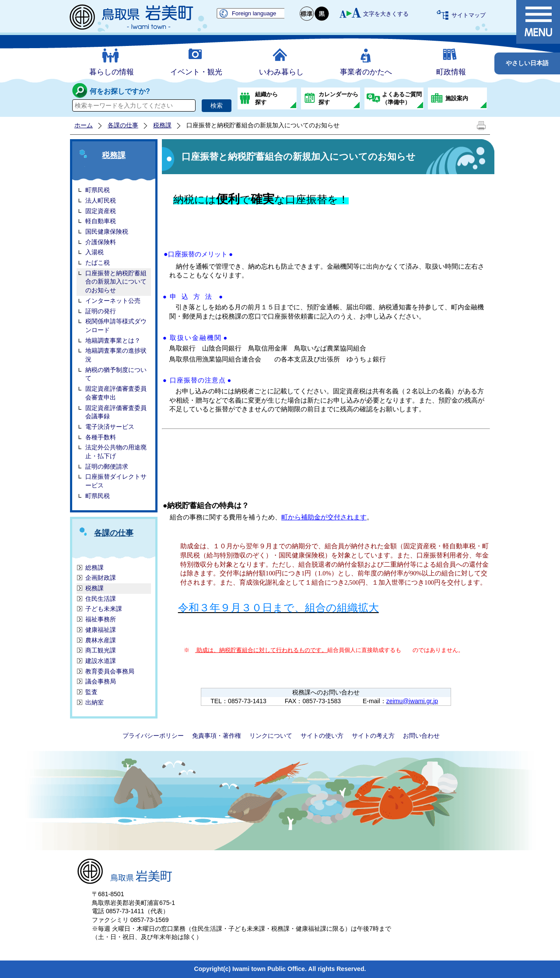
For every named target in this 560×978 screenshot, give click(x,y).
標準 (307, 14)
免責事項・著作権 (217, 736)
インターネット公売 (113, 301)
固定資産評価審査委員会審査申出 (116, 393)
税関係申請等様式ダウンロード (116, 326)
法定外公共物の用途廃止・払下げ (116, 452)
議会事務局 (101, 681)
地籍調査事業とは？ (113, 340)
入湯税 (94, 252)
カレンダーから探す (338, 98)
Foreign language (254, 13)
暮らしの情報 (112, 72)
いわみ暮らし (281, 72)
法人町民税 (101, 200)
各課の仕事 (123, 125)
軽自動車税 (101, 221)
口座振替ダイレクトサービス (116, 481)
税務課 (162, 125)
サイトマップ (469, 15)
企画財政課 (101, 578)
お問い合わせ (421, 736)
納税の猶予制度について (116, 374)
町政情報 (451, 72)
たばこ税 (98, 263)
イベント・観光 (196, 72)
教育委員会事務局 (110, 671)
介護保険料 (101, 242)
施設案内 (457, 98)
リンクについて (271, 736)
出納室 (94, 702)
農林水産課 (101, 640)
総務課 (94, 568)
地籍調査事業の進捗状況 (116, 355)
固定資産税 (101, 211)
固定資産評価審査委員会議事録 (116, 412)
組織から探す (266, 98)
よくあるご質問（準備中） (402, 98)
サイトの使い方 (322, 736)
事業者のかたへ (366, 72)
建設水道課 (101, 661)
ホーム (84, 125)
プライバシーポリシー (153, 736)
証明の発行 (101, 311)
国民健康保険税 (107, 231)
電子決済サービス (110, 427)
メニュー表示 (538, 22)
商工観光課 (101, 650)
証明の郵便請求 (107, 466)
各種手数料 (101, 437)
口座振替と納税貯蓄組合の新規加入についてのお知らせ (116, 282)
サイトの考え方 (373, 736)
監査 (91, 692)
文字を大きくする (386, 14)
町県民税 (98, 496)
